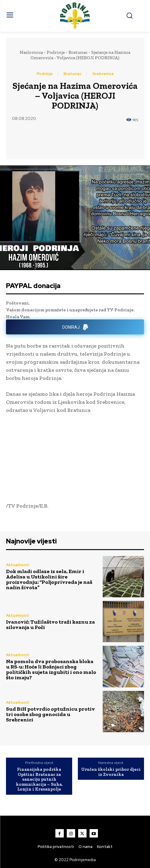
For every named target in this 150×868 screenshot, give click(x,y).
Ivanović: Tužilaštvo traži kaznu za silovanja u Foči (50, 625)
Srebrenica (103, 74)
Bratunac (78, 52)
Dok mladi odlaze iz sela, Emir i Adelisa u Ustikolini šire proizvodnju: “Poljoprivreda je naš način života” (49, 579)
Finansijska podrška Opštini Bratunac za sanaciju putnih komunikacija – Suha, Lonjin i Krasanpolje (39, 779)
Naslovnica (31, 52)
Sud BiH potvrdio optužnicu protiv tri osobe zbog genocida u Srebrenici (50, 714)
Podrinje (56, 52)
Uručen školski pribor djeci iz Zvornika (111, 772)
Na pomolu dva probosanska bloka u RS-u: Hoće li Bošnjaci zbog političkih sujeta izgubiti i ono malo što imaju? (51, 669)
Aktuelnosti (18, 565)
